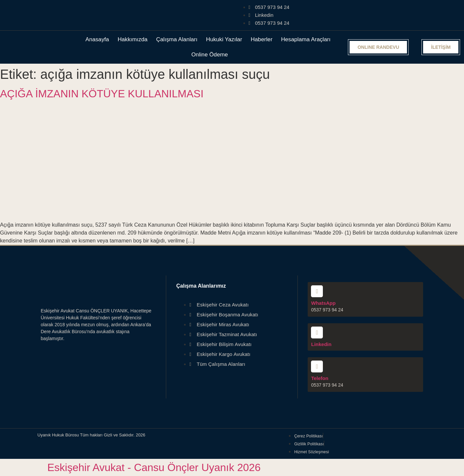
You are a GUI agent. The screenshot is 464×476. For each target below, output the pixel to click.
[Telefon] (317, 366)
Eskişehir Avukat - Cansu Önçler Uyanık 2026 (154, 467)
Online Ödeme (210, 55)
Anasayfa (97, 39)
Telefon (320, 378)
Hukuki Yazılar (224, 39)
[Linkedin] (317, 333)
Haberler (262, 39)
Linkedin (321, 344)
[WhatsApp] (317, 291)
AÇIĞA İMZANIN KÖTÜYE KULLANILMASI (102, 94)
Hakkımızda (133, 39)
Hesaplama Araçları (306, 39)
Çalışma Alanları (177, 39)
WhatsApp (323, 303)
